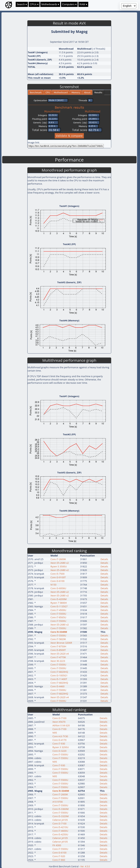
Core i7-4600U (60, 831)
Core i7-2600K (58, 559)
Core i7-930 (59, 744)
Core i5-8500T (58, 650)
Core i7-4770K (58, 657)
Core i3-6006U (58, 588)
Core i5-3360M (61, 809)
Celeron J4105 (60, 820)
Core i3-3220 (60, 751)
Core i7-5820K (58, 639)
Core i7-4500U (58, 610)
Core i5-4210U (60, 827)
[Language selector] (129, 6)
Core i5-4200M (59, 599)
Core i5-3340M (59, 632)
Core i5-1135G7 (59, 606)
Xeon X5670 (59, 722)
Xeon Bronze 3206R (61, 643)
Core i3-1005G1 (59, 675)
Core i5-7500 (58, 574)
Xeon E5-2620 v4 (60, 654)
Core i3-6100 (58, 581)
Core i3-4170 (60, 740)
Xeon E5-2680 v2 (60, 563)
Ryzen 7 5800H (59, 603)
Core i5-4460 (58, 686)
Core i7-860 (59, 860)
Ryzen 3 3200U (61, 747)
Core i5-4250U (60, 834)
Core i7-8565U (58, 617)
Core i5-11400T (59, 679)
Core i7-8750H (58, 646)
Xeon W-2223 (58, 661)
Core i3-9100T (58, 577)
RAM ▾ (83, 4)
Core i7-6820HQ (59, 672)
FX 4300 (57, 845)
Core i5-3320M (61, 816)
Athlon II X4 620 (61, 725)
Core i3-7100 (60, 718)
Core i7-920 (59, 856)
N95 (55, 733)
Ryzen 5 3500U (59, 566)
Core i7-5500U (58, 614)
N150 (53, 585)
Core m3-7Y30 (60, 736)
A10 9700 (58, 802)
